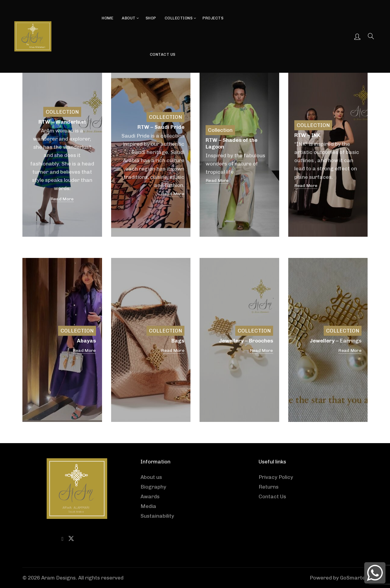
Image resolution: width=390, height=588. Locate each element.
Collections (179, 18)
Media (148, 506)
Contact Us (163, 54)
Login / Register (357, 36)
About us (151, 477)
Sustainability (157, 516)
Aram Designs (58, 578)
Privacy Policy (276, 477)
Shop (151, 18)
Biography (153, 487)
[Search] (371, 36)
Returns (269, 487)
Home (107, 18)
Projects (213, 18)
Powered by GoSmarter (339, 578)
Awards (150, 496)
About (129, 18)
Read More (62, 199)
